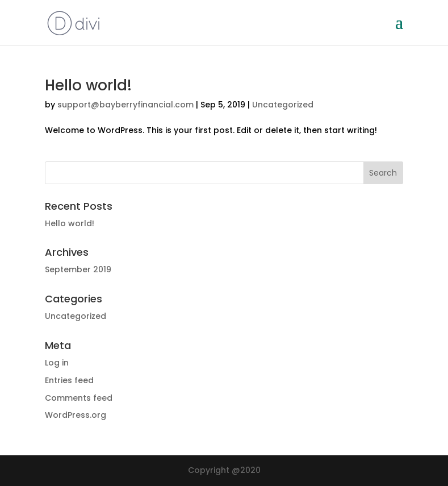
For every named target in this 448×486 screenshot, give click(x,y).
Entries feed (69, 380)
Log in (57, 363)
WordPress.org (76, 415)
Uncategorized (283, 105)
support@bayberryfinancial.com (125, 105)
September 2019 (78, 269)
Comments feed (79, 398)
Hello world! (88, 85)
